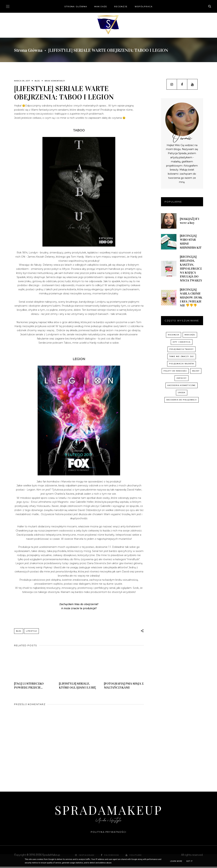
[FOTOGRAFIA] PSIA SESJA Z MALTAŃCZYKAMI (124, 687)
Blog (37, 81)
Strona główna (76, 7)
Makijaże (101, 7)
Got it (190, 861)
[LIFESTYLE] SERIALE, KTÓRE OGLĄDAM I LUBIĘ (77, 687)
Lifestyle (31, 631)
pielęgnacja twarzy (182, 349)
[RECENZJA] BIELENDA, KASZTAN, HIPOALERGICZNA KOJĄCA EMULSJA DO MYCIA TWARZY (191, 269)
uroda (182, 393)
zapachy (182, 378)
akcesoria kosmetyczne (181, 385)
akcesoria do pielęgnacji (182, 400)
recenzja (174, 335)
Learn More (176, 861)
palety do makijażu (175, 371)
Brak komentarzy (55, 81)
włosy (196, 371)
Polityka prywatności (108, 833)
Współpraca (144, 7)
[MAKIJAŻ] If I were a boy (190, 221)
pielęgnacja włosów (182, 364)
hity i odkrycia (182, 342)
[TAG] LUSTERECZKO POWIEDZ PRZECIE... (29, 687)
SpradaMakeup (109, 811)
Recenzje (121, 7)
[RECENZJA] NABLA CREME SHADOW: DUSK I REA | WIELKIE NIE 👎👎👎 (191, 297)
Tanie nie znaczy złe (182, 356)
